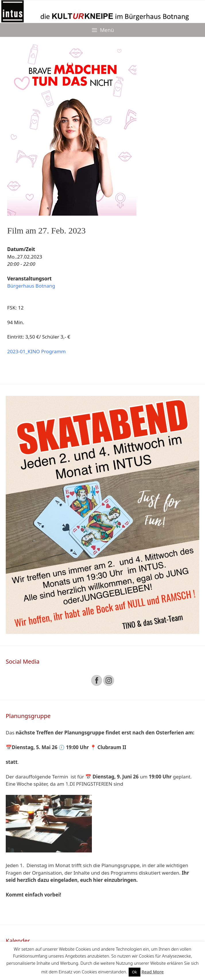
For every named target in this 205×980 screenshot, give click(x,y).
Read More (153, 972)
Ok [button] (135, 972)
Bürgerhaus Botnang (31, 286)
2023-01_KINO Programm (36, 351)
